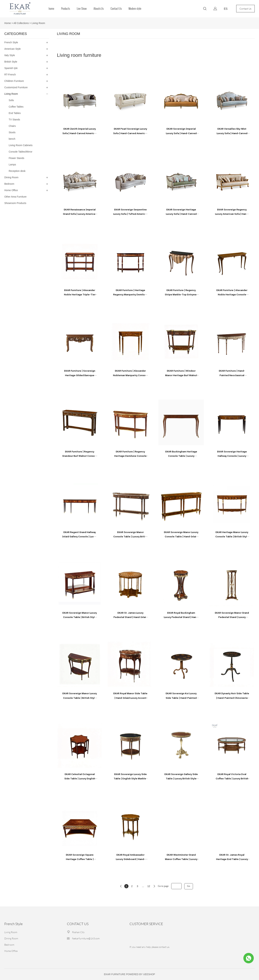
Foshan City (78, 932)
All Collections (21, 23)
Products (66, 9)
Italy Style (10, 55)
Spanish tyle (11, 68)
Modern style (135, 9)
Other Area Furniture (15, 197)
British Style (11, 62)
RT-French (10, 75)
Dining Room (11, 177)
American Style (13, 49)
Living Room (38, 23)
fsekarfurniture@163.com (86, 938)
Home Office (11, 190)
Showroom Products (15, 203)
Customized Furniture (16, 87)
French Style (11, 42)
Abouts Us (99, 9)
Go (189, 886)
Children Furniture (14, 81)
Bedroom (9, 184)
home (51, 9)
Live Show (82, 9)
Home (8, 23)
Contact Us (116, 9)
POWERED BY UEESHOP (141, 974)
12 (149, 886)
